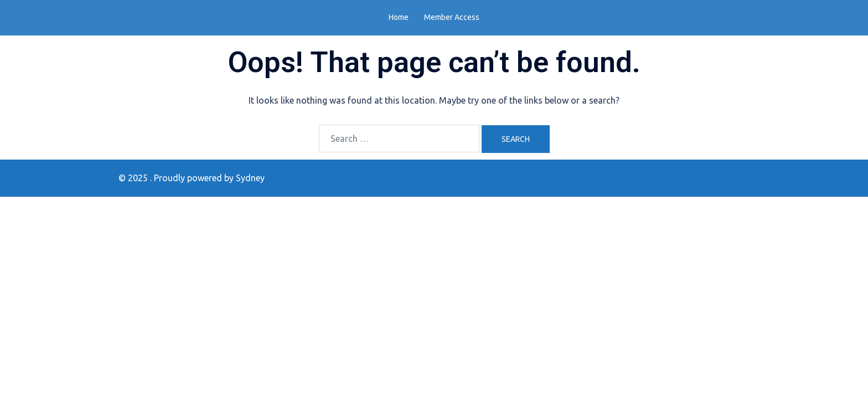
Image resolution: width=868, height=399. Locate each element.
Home (399, 17)
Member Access (452, 17)
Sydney (250, 178)
